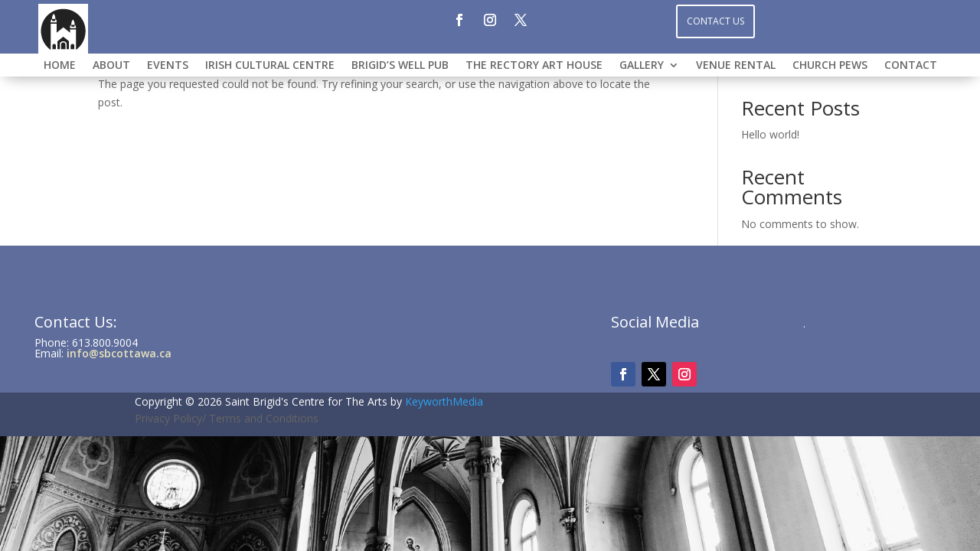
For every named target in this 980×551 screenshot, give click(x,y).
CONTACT (911, 66)
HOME (60, 66)
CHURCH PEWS (830, 66)
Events (168, 66)
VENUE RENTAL (736, 66)
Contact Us (715, 21)
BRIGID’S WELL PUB (400, 66)
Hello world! (770, 134)
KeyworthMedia (444, 401)
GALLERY (642, 66)
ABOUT (111, 66)
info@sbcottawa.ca (119, 353)
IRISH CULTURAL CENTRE (270, 66)
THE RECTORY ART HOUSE (534, 66)
